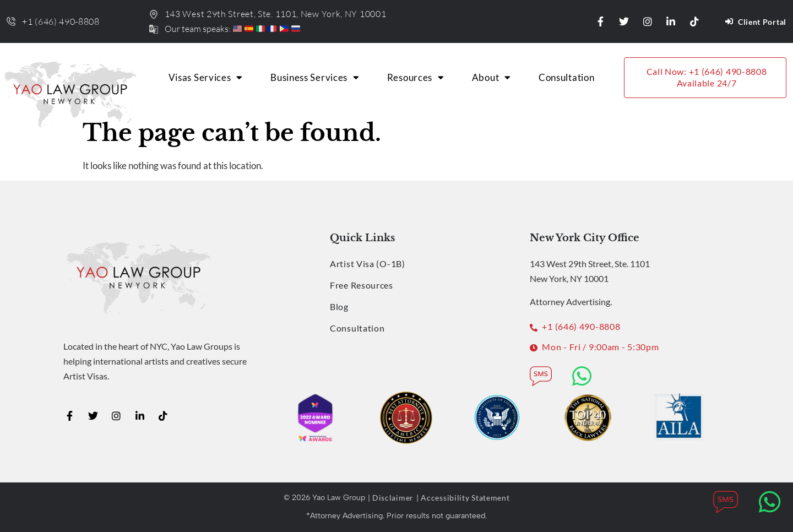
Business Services (315, 77)
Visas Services (206, 77)
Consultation (566, 77)
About (491, 77)
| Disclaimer (391, 498)
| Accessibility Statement (463, 498)
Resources (416, 77)
